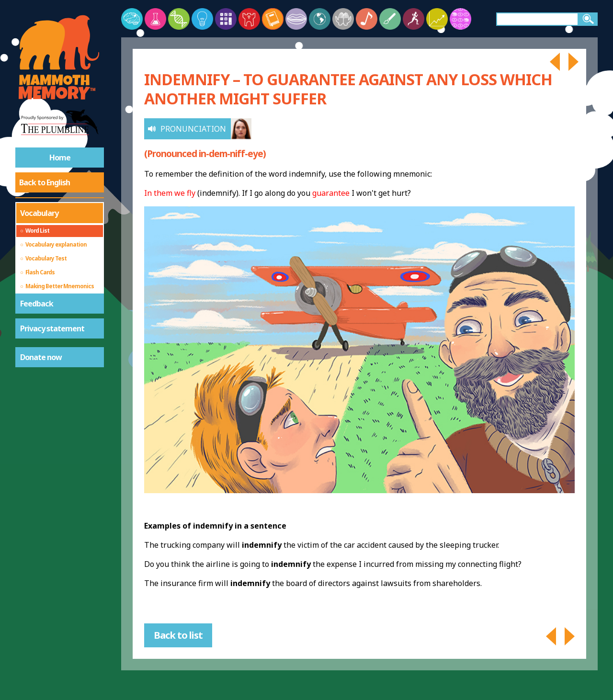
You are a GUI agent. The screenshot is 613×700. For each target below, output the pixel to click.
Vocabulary (39, 213)
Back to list (178, 635)
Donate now (41, 357)
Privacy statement (52, 328)
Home (60, 158)
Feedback (37, 304)
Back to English (45, 182)
